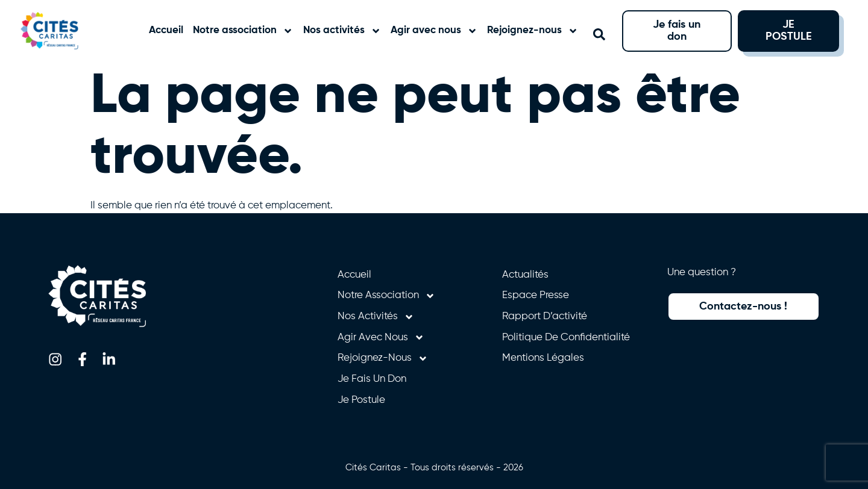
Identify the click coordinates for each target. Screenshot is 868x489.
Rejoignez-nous (533, 31)
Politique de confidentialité (566, 338)
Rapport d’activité (545, 316)
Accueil (166, 30)
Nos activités (342, 31)
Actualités (525, 275)
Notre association (243, 31)
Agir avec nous (434, 31)
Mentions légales (543, 358)
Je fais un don (372, 379)
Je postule (361, 400)
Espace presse (536, 295)
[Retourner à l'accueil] (62, 31)
